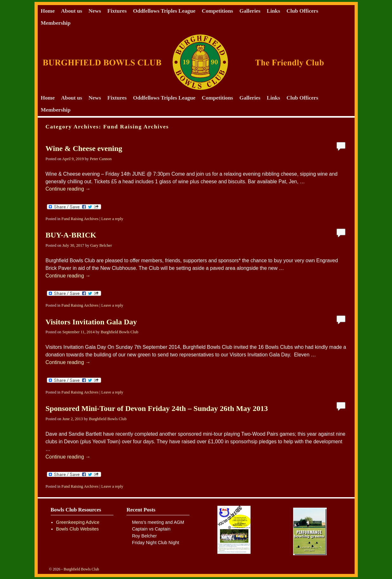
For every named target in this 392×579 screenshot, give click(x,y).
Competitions (218, 11)
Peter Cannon (101, 159)
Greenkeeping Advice (78, 522)
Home (48, 11)
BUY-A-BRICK (71, 235)
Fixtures (117, 11)
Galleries (250, 11)
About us (72, 11)
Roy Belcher (144, 536)
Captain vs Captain (151, 529)
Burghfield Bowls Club (120, 332)
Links (273, 11)
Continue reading (68, 189)
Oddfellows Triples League (164, 11)
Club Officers (302, 11)
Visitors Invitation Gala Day (91, 322)
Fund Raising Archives (80, 219)
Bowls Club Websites (77, 529)
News (95, 11)
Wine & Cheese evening (84, 148)
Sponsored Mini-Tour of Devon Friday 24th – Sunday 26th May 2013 (157, 408)
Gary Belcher (101, 245)
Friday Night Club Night (155, 543)
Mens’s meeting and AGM (158, 522)
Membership (56, 23)
